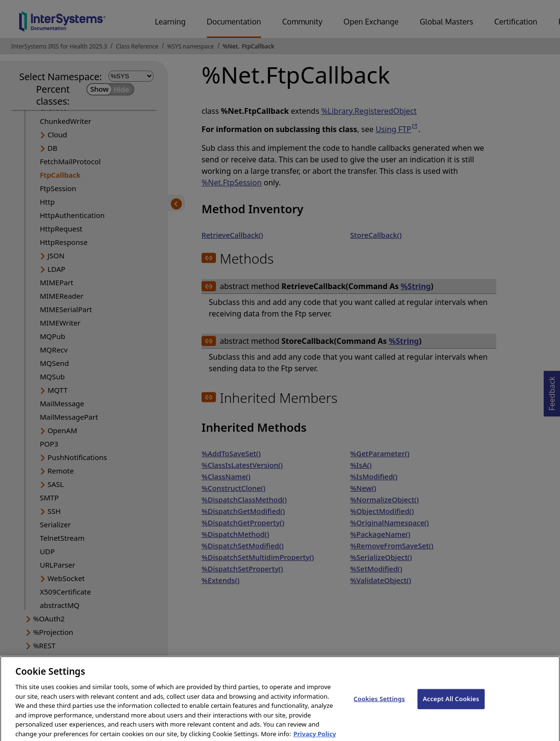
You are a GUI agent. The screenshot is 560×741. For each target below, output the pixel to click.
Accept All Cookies (451, 704)
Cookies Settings (379, 704)
